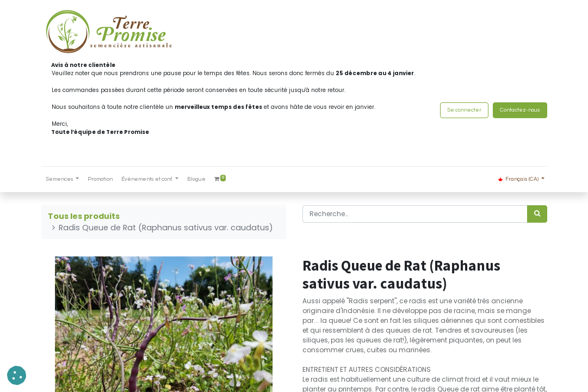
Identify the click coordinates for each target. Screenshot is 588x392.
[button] (17, 375)
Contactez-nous (520, 110)
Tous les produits (84, 216)
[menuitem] (100, 179)
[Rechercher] (537, 214)
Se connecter (464, 110)
